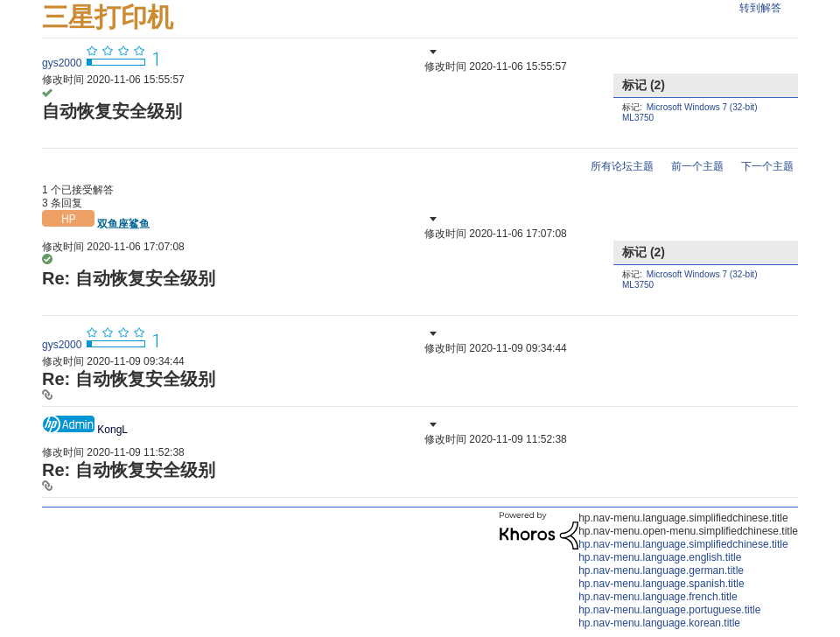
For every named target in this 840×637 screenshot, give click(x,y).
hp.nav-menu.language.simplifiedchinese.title (683, 544)
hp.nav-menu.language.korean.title (659, 623)
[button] (431, 52)
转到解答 (760, 8)
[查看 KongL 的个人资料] (112, 430)
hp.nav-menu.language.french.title (658, 597)
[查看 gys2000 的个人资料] (62, 63)
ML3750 (638, 118)
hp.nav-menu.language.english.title (660, 557)
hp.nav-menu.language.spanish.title (661, 584)
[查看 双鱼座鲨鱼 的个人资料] (123, 224)
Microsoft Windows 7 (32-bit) (702, 107)
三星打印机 (108, 17)
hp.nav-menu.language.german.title (661, 570)
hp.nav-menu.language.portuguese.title (669, 610)
